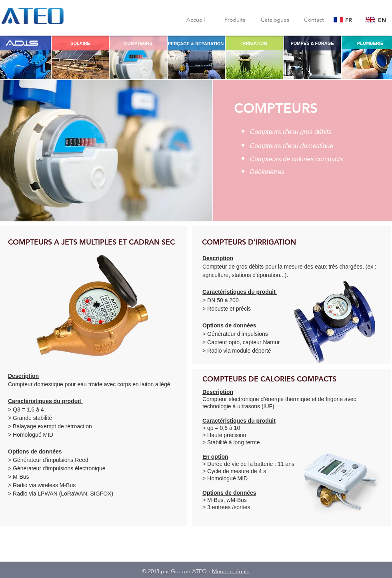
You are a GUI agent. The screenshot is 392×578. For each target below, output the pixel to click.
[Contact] (314, 20)
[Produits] (235, 20)
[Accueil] (196, 20)
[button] (275, 20)
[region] (80, 57)
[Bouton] (344, 20)
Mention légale (231, 571)
